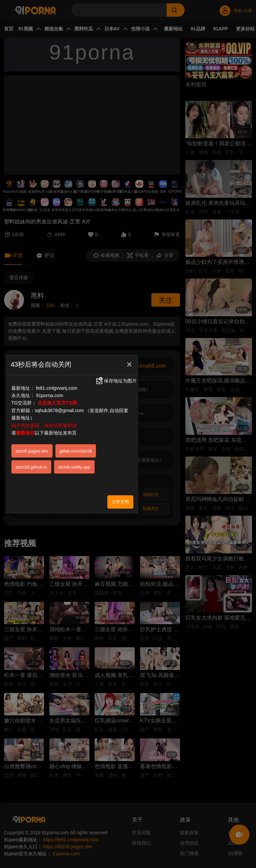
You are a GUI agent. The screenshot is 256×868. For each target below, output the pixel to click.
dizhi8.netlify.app (74, 467)
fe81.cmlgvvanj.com (57, 388)
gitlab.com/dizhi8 (76, 451)
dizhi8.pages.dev (32, 451)
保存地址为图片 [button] (116, 381)
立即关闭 (120, 502)
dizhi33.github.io (31, 467)
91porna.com (50, 395)
